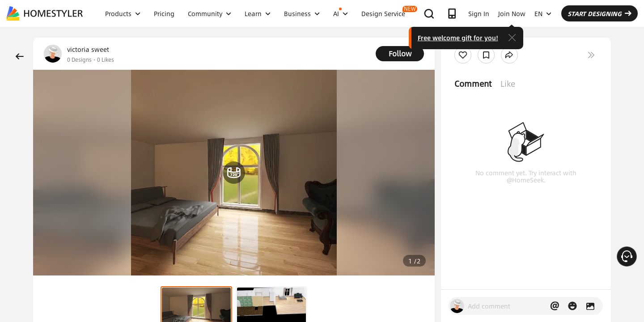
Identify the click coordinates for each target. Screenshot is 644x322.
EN (543, 13)
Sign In (479, 13)
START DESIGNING (600, 13)
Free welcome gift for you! (458, 38)
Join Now (512, 13)
